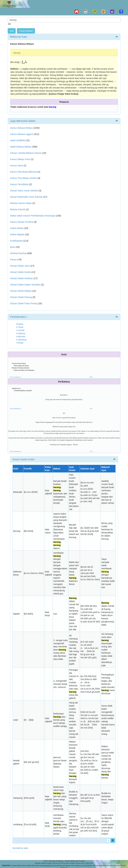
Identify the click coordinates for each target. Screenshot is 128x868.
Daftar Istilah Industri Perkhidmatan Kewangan (33, 216)
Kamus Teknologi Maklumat (24, 172)
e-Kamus (21, 333)
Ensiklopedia (16, 241)
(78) (91, 409)
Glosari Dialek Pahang (21, 297)
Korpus (20, 324)
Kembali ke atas (20, 848)
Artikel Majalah (17, 234)
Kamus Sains (17, 166)
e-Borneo (21, 337)
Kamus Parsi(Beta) (19, 184)
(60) (91, 377)
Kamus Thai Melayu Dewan (24, 178)
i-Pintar (20, 343)
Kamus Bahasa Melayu (22, 128)
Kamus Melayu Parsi (20, 159)
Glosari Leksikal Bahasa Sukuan (26, 153)
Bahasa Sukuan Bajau (21, 203)
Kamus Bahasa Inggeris (22, 134)
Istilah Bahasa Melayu (21, 147)
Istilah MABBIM (18, 140)
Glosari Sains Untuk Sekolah (24, 191)
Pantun (14, 260)
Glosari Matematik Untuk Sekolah (26, 197)
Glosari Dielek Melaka (21, 291)
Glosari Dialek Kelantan (22, 278)
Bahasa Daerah (18, 209)
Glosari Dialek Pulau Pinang (24, 303)
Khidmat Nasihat (18, 253)
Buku (13, 247)
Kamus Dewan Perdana (22, 222)
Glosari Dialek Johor (20, 266)
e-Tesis (20, 327)
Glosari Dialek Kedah (21, 272)
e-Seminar (22, 340)
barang (17, 53)
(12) (91, 451)
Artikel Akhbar (17, 228)
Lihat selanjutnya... (16, 377)
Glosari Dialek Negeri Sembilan (25, 285)
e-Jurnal (20, 330)
